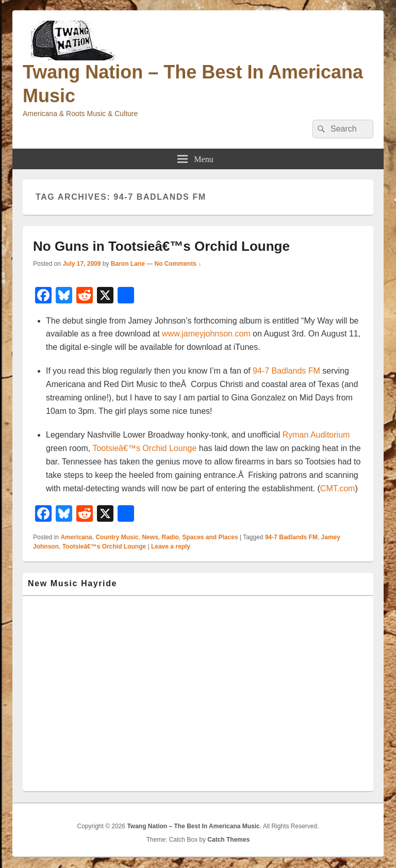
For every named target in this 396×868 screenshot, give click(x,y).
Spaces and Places (210, 537)
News (150, 537)
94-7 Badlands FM (286, 371)
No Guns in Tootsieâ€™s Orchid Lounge (161, 246)
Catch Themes (228, 840)
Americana (76, 537)
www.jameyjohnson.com (206, 334)
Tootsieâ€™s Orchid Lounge (143, 448)
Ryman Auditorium (316, 435)
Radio (170, 537)
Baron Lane (128, 264)
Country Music (117, 537)
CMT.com (338, 488)
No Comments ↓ (178, 264)
